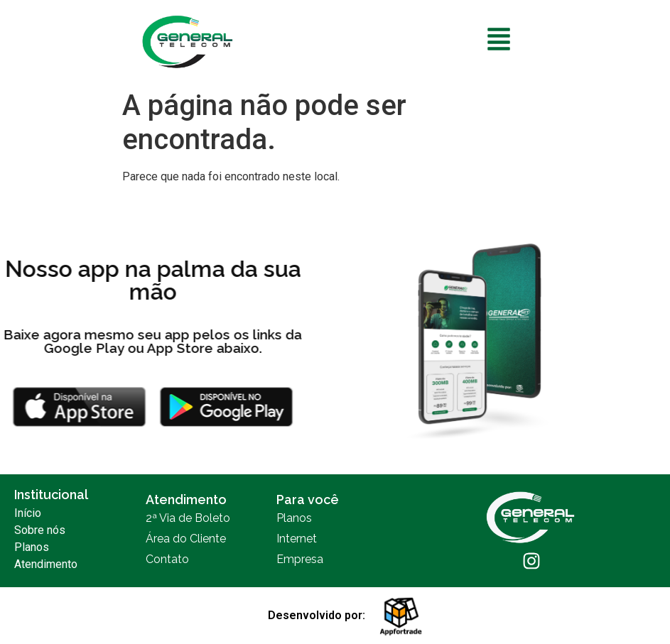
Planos (32, 547)
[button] (499, 42)
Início (28, 513)
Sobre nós (40, 530)
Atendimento (46, 564)
